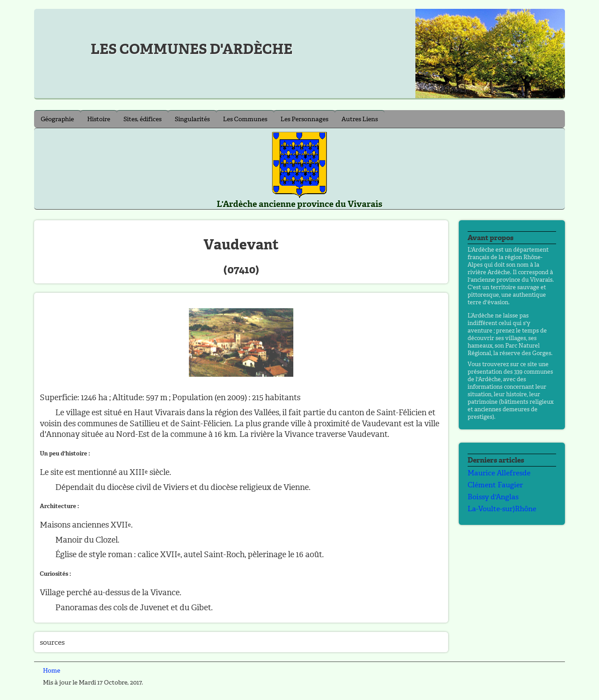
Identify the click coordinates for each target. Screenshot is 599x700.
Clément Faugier (495, 485)
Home (52, 671)
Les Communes (245, 119)
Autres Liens (360, 119)
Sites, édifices (142, 119)
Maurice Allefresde (499, 473)
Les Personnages (304, 119)
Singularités (192, 119)
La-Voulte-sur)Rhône (502, 509)
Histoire (99, 119)
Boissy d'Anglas (493, 497)
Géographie (57, 119)
